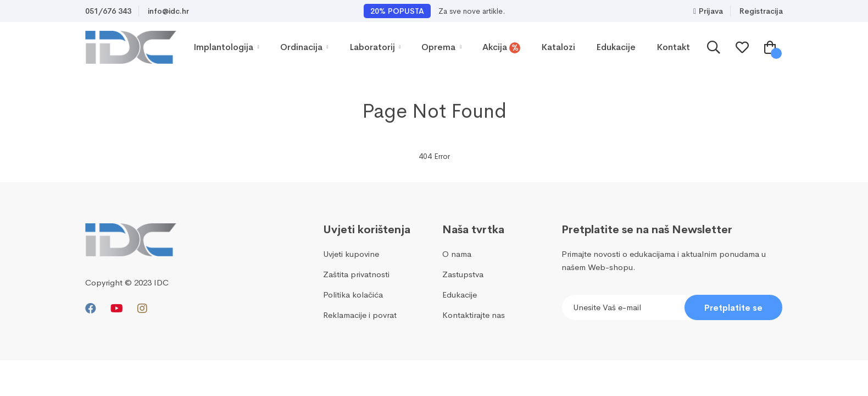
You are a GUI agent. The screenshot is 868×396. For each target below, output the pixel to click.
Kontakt (673, 47)
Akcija (501, 47)
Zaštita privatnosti (356, 274)
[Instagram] (142, 309)
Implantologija (226, 47)
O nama (457, 254)
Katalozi (558, 47)
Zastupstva (463, 274)
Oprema (441, 47)
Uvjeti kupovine (351, 254)
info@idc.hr (168, 11)
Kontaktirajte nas (474, 315)
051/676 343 (108, 11)
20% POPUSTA (397, 11)
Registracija (761, 11)
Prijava (708, 11)
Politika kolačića (353, 295)
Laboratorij (375, 47)
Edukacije (616, 47)
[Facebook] (91, 309)
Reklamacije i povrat (360, 315)
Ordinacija (304, 47)
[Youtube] (117, 309)
